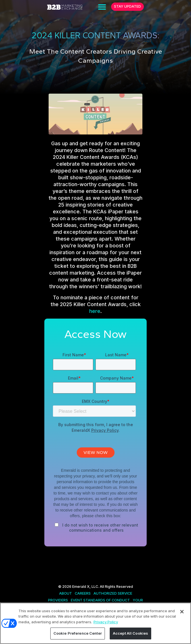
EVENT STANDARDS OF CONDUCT (100, 600)
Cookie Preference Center (78, 633)
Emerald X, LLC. (86, 587)
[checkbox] (95, 526)
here (95, 311)
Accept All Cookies (130, 633)
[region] (95, 623)
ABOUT (66, 593)
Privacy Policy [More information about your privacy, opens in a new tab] (106, 622)
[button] (102, 7)
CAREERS (83, 593)
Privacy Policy (105, 430)
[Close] (182, 612)
